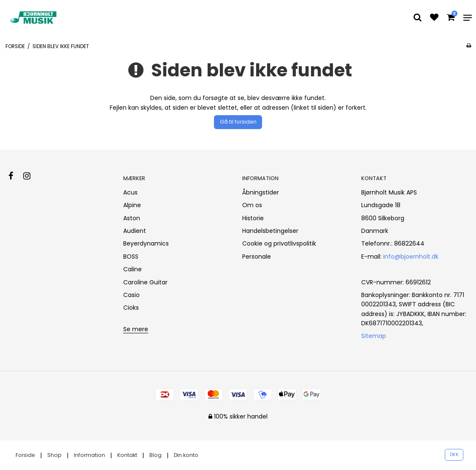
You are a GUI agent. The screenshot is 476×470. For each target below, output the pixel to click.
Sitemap (374, 336)
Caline (133, 269)
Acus (130, 192)
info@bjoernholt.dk (411, 257)
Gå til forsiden (238, 122)
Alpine (132, 205)
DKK (454, 455)
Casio (131, 295)
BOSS (131, 257)
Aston (132, 218)
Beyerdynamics (146, 243)
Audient (135, 231)
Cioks (131, 308)
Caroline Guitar (145, 282)
